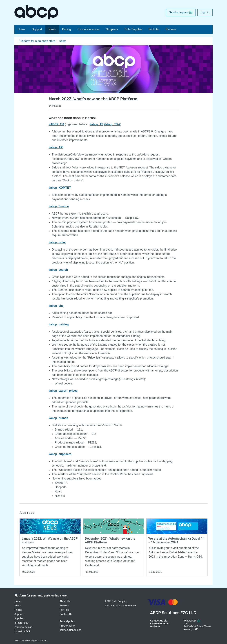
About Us (65, 601)
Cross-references (89, 29)
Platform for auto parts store (37, 41)
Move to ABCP (22, 631)
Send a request (181, 12)
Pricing (67, 29)
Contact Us (66, 614)
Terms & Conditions (70, 630)
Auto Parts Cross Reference (120, 605)
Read (23, 520)
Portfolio (154, 29)
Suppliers (112, 29)
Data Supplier (133, 29)
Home (22, 29)
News (52, 29)
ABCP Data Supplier (116, 601)
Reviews (171, 29)
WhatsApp (192, 621)
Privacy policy (67, 626)
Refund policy (67, 621)
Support (37, 29)
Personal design (23, 627)
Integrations (21, 623)
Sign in (205, 12)
